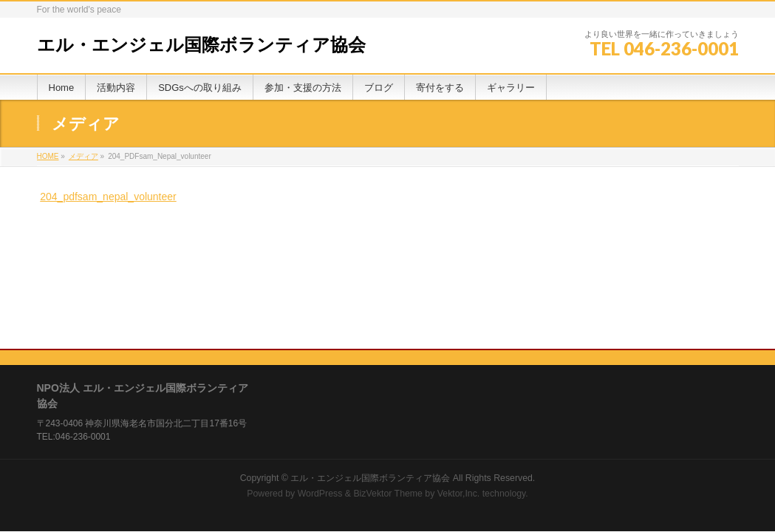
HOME (48, 156)
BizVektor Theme (388, 383)
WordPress (320, 383)
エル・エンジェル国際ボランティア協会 (201, 45)
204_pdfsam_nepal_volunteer (108, 197)
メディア (83, 156)
